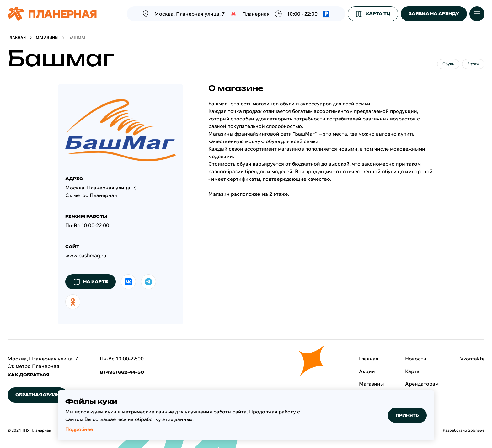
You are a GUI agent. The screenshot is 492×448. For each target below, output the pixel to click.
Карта (412, 371)
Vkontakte (472, 359)
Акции (367, 371)
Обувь (448, 64)
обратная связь (37, 395)
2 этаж (473, 64)
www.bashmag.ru (86, 255)
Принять (407, 415)
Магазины (47, 37)
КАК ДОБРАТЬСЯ (28, 375)
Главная (17, 37)
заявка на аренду (434, 14)
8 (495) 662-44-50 (122, 372)
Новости (416, 359)
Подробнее (79, 429)
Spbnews (476, 430)
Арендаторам (422, 384)
